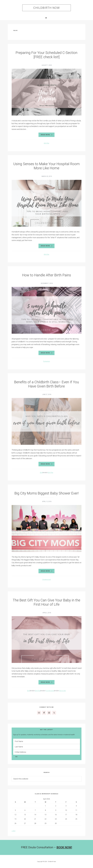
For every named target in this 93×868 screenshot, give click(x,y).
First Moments (50, 691)
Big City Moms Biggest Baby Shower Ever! (47, 493)
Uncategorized (46, 579)
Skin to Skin (63, 691)
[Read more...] (48, 135)
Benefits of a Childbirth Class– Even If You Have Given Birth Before (47, 384)
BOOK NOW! (64, 847)
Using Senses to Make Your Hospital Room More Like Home (46, 166)
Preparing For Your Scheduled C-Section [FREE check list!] (46, 55)
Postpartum (47, 361)
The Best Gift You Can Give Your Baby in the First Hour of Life (46, 602)
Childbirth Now (46, 8)
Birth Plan (46, 143)
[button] (46, 18)
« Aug (13, 831)
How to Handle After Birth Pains (47, 275)
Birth (41, 473)
